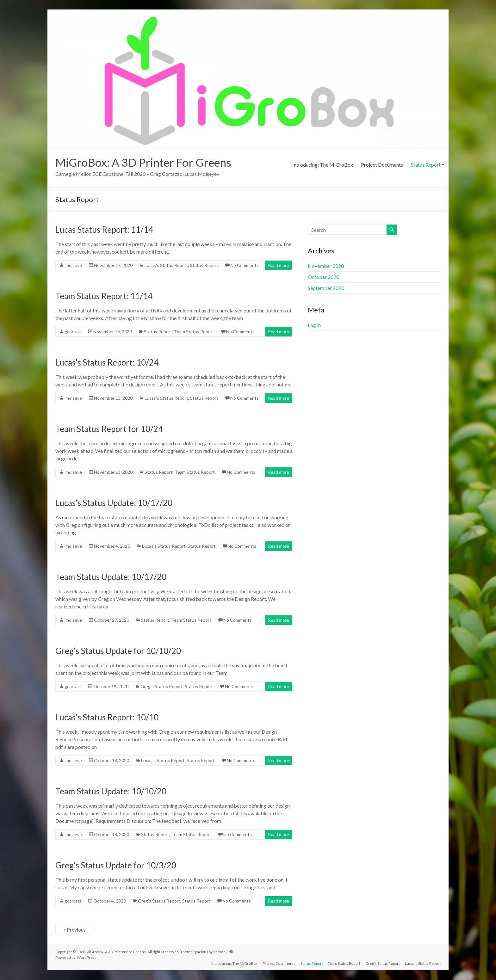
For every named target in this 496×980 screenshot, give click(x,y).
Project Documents (382, 165)
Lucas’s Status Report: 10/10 (107, 718)
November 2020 (326, 266)
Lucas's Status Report (166, 265)
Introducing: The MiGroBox (323, 165)
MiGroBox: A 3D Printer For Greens (144, 163)
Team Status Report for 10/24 (109, 429)
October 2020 (323, 277)
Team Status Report (194, 332)
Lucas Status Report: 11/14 (104, 230)
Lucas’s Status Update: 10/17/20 (114, 503)
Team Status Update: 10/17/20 (111, 577)
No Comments (245, 265)
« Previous (75, 930)
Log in (314, 325)
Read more (279, 265)
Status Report (426, 165)
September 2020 (326, 288)
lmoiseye (73, 265)
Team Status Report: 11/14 (104, 296)
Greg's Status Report (162, 687)
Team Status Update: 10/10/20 (111, 792)
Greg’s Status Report (383, 963)
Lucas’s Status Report (423, 963)
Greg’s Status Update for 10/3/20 (116, 866)
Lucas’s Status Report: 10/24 (107, 363)
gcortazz (73, 332)
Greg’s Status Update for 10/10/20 (118, 651)
